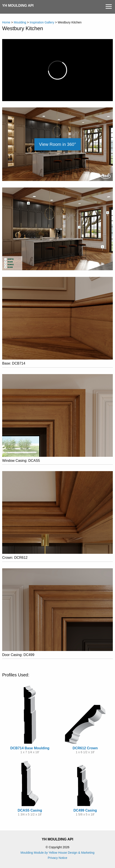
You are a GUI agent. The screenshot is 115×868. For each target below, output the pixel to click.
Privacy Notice (57, 858)
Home (6, 22)
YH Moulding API (18, 6)
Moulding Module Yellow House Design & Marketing (57, 853)
